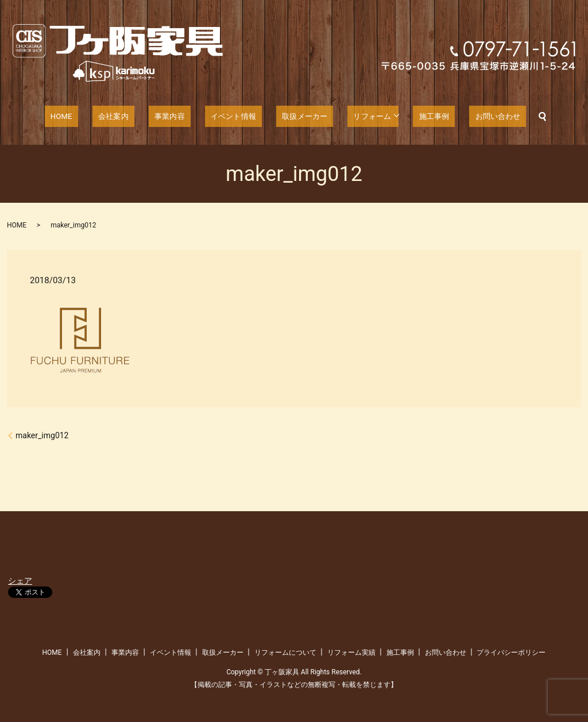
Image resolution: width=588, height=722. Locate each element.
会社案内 (127, 117)
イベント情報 (232, 117)
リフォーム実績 (351, 652)
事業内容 (176, 117)
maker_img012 (42, 435)
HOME (84, 117)
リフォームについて (285, 652)
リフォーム (357, 117)
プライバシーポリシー (511, 652)
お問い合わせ (473, 117)
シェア (20, 581)
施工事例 (417, 117)
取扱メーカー (297, 117)
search (514, 117)
